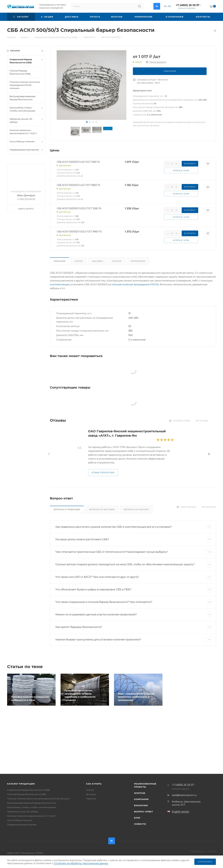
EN (169, 6)
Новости (140, 824)
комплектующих (60, 284)
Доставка (98, 261)
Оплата (79, 261)
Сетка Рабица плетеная (20, 820)
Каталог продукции (21, 784)
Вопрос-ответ (144, 812)
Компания (141, 799)
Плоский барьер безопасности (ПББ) (27, 794)
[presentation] (49, 454)
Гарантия (91, 799)
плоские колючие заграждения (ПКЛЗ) (135, 284)
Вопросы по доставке (102, 509)
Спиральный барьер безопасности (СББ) (28, 790)
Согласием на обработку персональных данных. (81, 863)
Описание (59, 261)
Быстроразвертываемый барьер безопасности (32, 803)
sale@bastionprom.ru (184, 795)
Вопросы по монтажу (136, 509)
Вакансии (141, 805)
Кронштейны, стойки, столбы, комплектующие (31, 807)
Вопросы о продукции (67, 509)
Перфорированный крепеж (22, 825)
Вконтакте (157, 6)
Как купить (94, 784)
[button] (87, 122)
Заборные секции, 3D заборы (23, 812)
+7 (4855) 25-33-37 (188, 5)
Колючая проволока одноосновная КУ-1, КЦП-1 (32, 816)
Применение (138, 261)
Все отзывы (202, 421)
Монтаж (117, 261)
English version (181, 811)
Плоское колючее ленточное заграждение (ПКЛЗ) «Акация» (38, 799)
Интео (212, 851)
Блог (137, 818)
